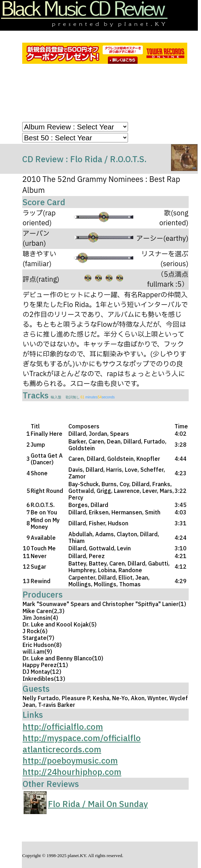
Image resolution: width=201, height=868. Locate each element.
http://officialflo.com (63, 727)
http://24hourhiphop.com (72, 772)
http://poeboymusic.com (70, 760)
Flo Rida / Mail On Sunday (98, 804)
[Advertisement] (110, 94)
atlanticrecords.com (62, 749)
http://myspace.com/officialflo (82, 738)
